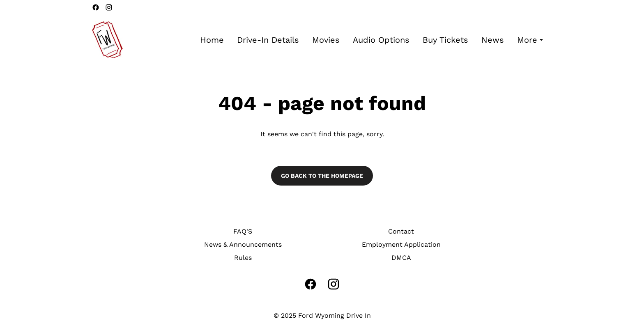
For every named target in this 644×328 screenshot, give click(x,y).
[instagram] (109, 7)
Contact (401, 231)
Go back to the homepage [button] (322, 176)
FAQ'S (243, 231)
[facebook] (96, 7)
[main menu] (373, 40)
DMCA (401, 258)
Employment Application (401, 244)
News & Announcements (243, 244)
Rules (243, 258)
